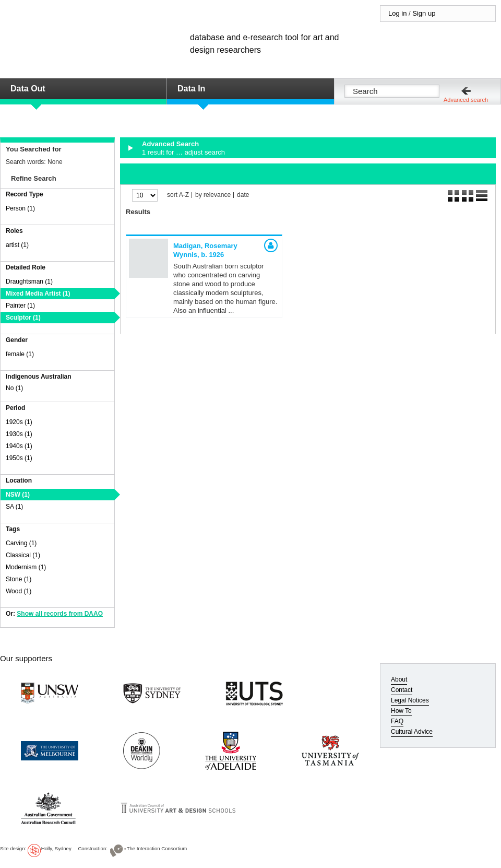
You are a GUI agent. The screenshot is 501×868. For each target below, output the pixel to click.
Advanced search (466, 100)
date (243, 195)
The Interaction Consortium (157, 848)
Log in (397, 13)
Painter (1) (20, 306)
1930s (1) (19, 434)
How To (401, 711)
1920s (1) (19, 422)
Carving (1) (21, 543)
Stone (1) (19, 579)
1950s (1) (19, 458)
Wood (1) (19, 591)
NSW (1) (18, 495)
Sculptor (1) (23, 318)
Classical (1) (23, 555)
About (399, 679)
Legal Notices (410, 700)
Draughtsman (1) (29, 281)
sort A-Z (178, 195)
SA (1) (14, 507)
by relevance (213, 195)
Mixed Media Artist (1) (38, 294)
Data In (191, 89)
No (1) (14, 388)
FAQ (397, 721)
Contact (402, 690)
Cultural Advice (412, 732)
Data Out (28, 89)
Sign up (424, 13)
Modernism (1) (26, 567)
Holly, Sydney (56, 848)
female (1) (20, 354)
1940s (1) (19, 446)
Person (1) (20, 208)
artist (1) (17, 245)
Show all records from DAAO (60, 614)
